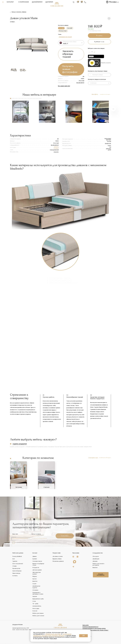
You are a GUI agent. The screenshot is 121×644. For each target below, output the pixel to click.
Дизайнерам (37, 2)
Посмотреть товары (98, 75)
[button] (52, 43)
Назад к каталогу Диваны (19, 12)
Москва (113, 2)
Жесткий (61, 28)
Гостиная (19, 519)
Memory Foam (63, 31)
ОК (83, 636)
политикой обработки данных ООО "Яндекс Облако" (52, 635)
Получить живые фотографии (70, 69)
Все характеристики (64, 86)
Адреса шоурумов (20, 453)
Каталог (10, 2)
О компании (24, 2)
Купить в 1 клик (99, 42)
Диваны (56, 165)
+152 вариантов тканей (65, 37)
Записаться (65, 583)
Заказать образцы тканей (68, 54)
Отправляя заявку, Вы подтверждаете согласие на (40, 590)
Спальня (46, 519)
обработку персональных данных (57, 590)
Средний (70, 28)
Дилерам (49, 2)
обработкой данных (53, 634)
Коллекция (93, 83)
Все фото (95, 94)
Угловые (56, 167)
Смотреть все (93, 489)
